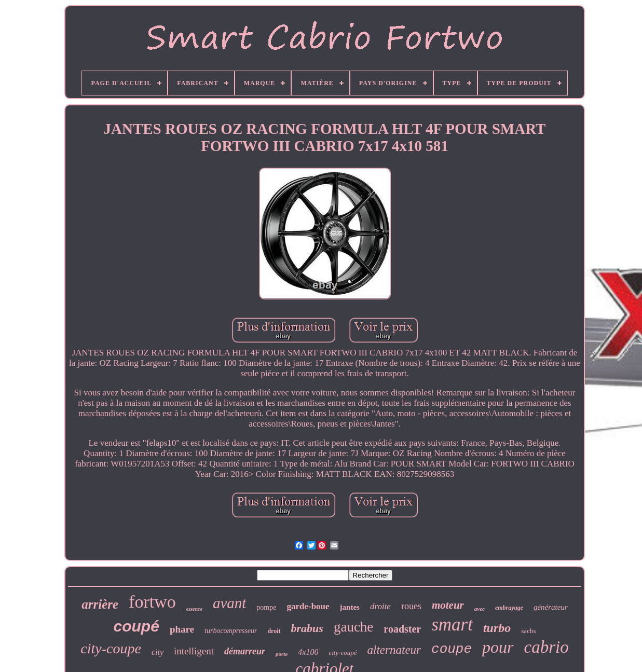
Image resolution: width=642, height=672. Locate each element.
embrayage (509, 608)
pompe (266, 607)
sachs (528, 631)
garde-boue (308, 606)
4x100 (308, 652)
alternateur (394, 650)
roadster (402, 629)
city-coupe (111, 648)
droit (274, 631)
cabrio (547, 647)
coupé (136, 626)
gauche (353, 627)
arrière (100, 604)
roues (411, 606)
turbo (497, 628)
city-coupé (343, 653)
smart (452, 625)
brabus (307, 628)
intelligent (194, 651)
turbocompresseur (231, 631)
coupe (452, 649)
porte (282, 654)
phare (182, 629)
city (158, 652)
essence (194, 609)
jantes (350, 607)
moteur (448, 605)
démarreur (245, 651)
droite (380, 606)
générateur (551, 607)
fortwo (152, 602)
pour (498, 647)
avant (229, 603)
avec (480, 609)
